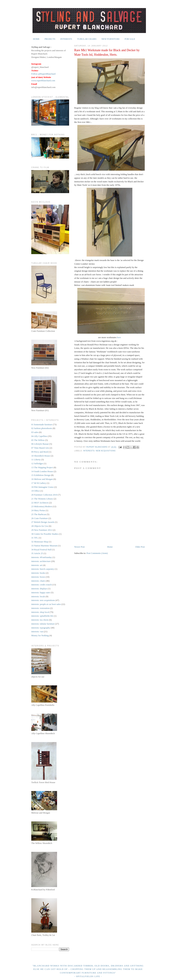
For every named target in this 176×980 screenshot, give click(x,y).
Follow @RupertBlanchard (43, 74)
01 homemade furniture (42, 424)
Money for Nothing (40, 635)
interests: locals (38, 596)
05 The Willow (38, 440)
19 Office (35, 491)
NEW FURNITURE (111, 39)
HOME (36, 39)
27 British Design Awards (43, 522)
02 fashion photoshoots (42, 428)
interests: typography (41, 628)
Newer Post (79, 547)
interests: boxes (38, 577)
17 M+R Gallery (39, 483)
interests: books (38, 573)
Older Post (140, 547)
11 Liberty (36, 460)
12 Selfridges (37, 463)
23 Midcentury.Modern (42, 506)
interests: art (37, 565)
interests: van (37, 631)
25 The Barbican (39, 514)
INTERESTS (66, 39)
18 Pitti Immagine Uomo (42, 487)
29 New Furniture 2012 (42, 530)
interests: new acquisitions (99, 451)
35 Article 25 (37, 553)
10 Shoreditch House (41, 456)
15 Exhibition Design (41, 475)
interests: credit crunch (41, 585)
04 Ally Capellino (39, 436)
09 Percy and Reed (40, 452)
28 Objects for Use (40, 526)
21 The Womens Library (42, 499)
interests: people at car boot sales (46, 604)
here (119, 337)
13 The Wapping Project (42, 467)
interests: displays (39, 589)
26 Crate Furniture (40, 518)
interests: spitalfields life (42, 616)
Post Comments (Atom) (97, 553)
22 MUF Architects (40, 503)
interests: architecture (41, 561)
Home (110, 547)
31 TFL (35, 538)
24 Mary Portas (38, 510)
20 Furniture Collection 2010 (44, 495)
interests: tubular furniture (43, 624)
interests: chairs (38, 581)
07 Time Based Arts (40, 448)
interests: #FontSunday (42, 557)
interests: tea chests (40, 620)
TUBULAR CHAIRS (87, 39)
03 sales (35, 432)
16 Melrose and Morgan (42, 479)
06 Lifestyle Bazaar (40, 444)
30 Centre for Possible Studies (45, 534)
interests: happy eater (41, 592)
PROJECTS (50, 39)
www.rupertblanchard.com (43, 80)
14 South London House (42, 471)
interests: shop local (40, 612)
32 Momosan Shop (40, 542)
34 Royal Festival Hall (41, 550)
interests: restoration (40, 608)
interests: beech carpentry (43, 569)
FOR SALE (130, 39)
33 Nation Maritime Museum (44, 546)
